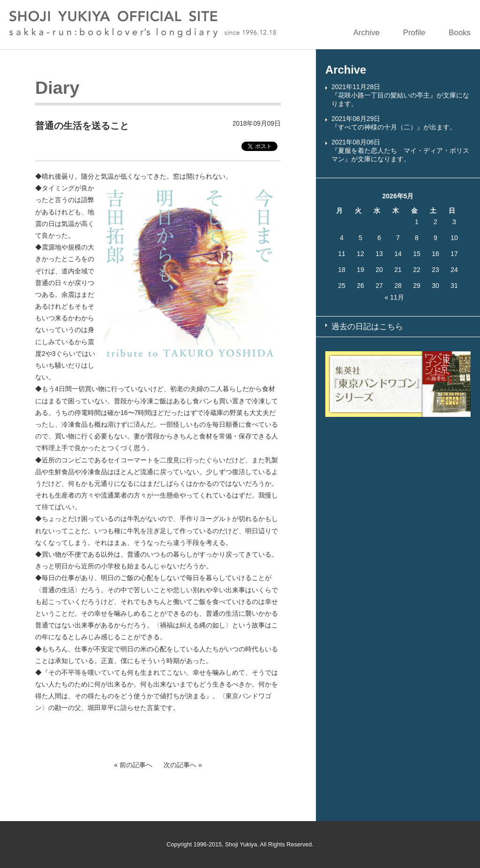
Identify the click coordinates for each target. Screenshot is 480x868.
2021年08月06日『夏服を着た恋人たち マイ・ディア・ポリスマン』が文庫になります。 (400, 151)
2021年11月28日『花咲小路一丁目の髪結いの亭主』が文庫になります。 (400, 95)
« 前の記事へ (133, 765)
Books (460, 33)
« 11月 (394, 297)
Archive (367, 33)
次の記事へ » (183, 765)
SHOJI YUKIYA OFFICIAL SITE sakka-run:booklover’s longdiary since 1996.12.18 (143, 24)
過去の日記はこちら (367, 327)
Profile (414, 33)
